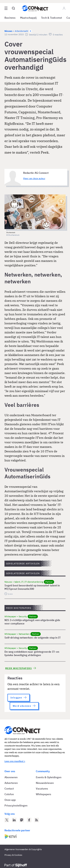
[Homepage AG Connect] (35, 8)
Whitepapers (43, 794)
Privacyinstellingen (16, 806)
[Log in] (64, 8)
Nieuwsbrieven (45, 783)
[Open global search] (13, 8)
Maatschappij (28, 18)
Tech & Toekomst (52, 18)
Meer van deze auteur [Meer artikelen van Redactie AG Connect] (34, 178)
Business (10, 18)
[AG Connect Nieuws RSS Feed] (37, 820)
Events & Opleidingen (49, 777)
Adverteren (11, 783)
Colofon (9, 794)
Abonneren (11, 777)
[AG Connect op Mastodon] (22, 820)
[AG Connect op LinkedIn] (14, 820)
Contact (9, 789)
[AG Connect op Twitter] (7, 820)
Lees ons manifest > (15, 761)
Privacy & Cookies (13, 855)
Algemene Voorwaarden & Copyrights (23, 849)
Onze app (10, 800)
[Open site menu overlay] (6, 8)
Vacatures (42, 789)
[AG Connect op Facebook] (29, 820)
